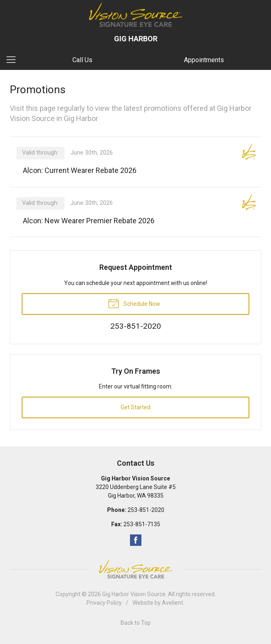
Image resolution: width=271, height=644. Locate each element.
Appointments (204, 60)
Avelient (172, 603)
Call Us (82, 60)
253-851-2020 (146, 510)
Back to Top (136, 623)
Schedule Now (134, 303)
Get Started (135, 407)
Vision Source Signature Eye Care (136, 569)
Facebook (136, 540)
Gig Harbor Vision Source (134, 594)
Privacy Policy (104, 603)
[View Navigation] (14, 60)
